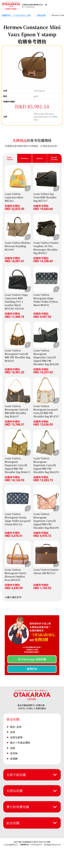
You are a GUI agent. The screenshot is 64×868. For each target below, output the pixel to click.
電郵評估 (32, 669)
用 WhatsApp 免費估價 (32, 659)
